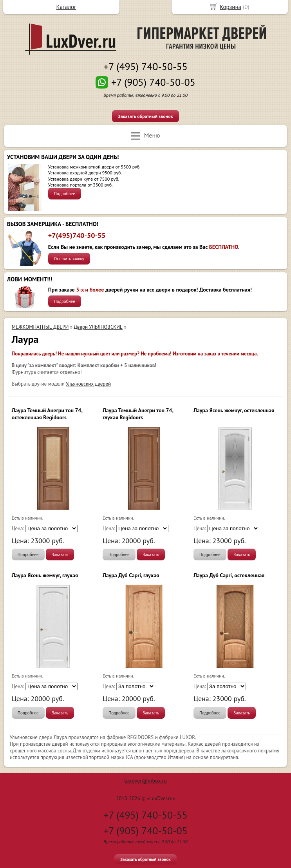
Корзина (230, 7)
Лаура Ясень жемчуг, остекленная (234, 410)
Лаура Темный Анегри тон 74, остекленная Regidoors (47, 414)
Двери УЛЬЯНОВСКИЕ (98, 327)
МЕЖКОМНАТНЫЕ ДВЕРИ (40, 327)
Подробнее (65, 194)
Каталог (66, 7)
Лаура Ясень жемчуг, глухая (45, 575)
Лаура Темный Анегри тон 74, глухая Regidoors (138, 414)
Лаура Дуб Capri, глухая (131, 575)
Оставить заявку (69, 259)
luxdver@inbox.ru (145, 781)
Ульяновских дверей (88, 384)
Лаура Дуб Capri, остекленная (229, 575)
